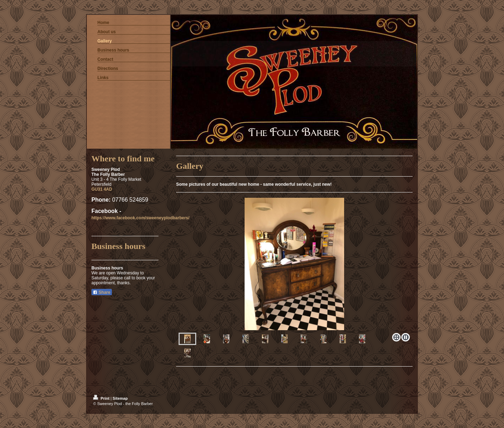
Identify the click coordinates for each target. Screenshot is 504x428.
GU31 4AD (102, 189)
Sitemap (120, 398)
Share (102, 292)
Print (102, 398)
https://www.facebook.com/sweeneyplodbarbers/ (140, 218)
